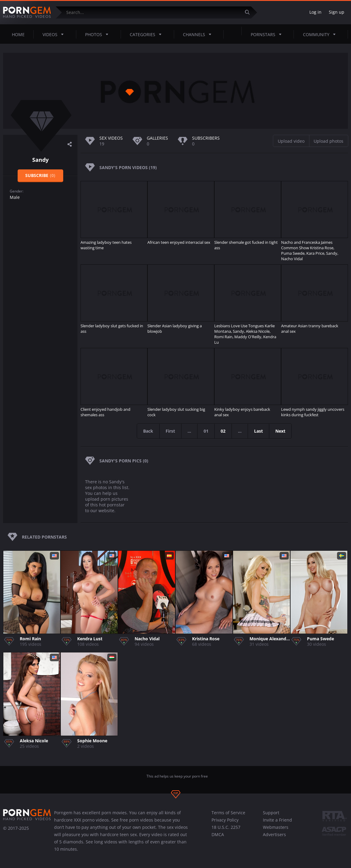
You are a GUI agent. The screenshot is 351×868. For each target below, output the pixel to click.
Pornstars (268, 34)
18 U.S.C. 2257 (226, 827)
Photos (98, 34)
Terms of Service (228, 813)
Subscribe (40, 175)
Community (321, 34)
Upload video (291, 141)
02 (223, 431)
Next (281, 431)
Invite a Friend (277, 820)
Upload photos (329, 141)
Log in (315, 12)
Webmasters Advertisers (276, 831)
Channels (199, 34)
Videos (55, 34)
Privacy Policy (225, 820)
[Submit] (249, 12)
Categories (147, 34)
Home (18, 34)
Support (271, 813)
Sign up (337, 12)
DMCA (218, 834)
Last (259, 431)
